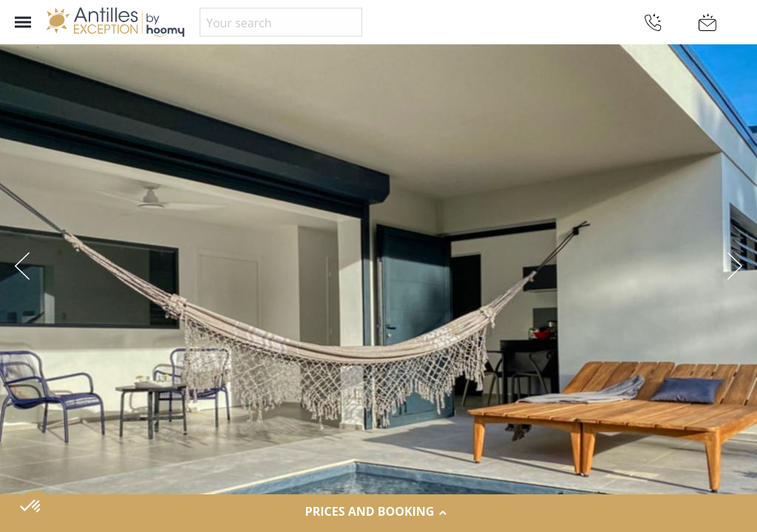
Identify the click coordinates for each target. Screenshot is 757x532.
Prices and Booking (379, 512)
